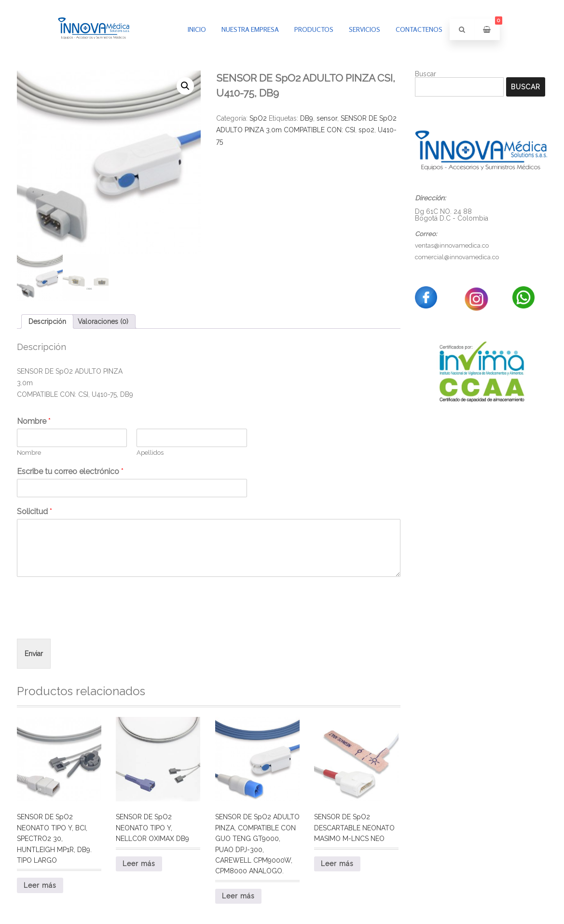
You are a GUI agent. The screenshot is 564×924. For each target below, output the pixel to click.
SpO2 (258, 118)
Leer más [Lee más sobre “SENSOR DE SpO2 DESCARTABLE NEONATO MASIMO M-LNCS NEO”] (337, 864)
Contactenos (419, 29)
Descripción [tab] (47, 322)
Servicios (365, 29)
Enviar (34, 654)
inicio (197, 29)
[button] (185, 86)
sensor (327, 118)
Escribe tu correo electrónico (70, 471)
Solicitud (34, 511)
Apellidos (150, 453)
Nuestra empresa (250, 29)
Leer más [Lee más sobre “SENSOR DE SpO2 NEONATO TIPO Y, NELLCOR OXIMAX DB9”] (139, 864)
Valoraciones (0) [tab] (103, 322)
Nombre (34, 421)
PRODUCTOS (314, 29)
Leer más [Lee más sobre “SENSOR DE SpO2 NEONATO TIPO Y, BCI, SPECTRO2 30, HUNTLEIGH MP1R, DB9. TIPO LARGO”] (40, 885)
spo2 (366, 130)
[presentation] (90, 623)
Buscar (426, 74)
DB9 (307, 118)
